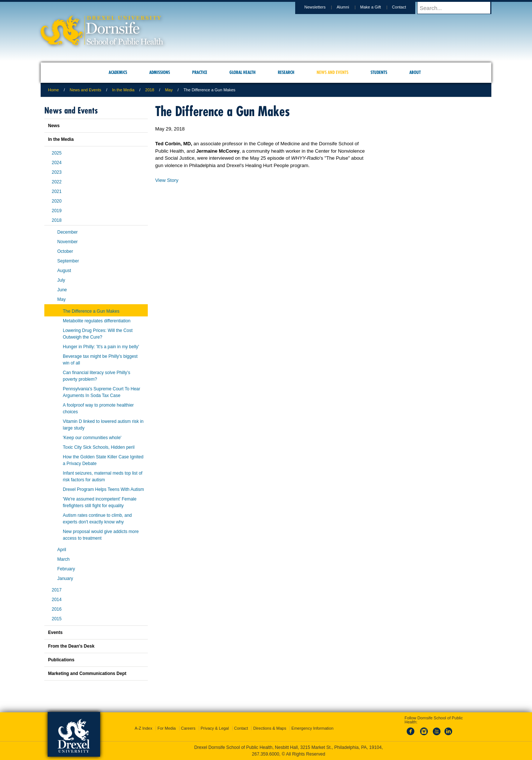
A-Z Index (143, 728)
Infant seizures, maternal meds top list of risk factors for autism (103, 476)
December (67, 232)
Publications (61, 660)
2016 (57, 609)
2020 (57, 201)
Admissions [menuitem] (160, 72)
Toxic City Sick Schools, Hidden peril (99, 447)
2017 (57, 590)
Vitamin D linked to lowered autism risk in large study (103, 425)
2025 (57, 153)
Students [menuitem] (379, 72)
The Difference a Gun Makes (91, 311)
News (54, 126)
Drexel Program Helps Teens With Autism (103, 489)
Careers (188, 728)
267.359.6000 (266, 754)
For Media (167, 728)
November (67, 242)
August (64, 271)
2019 (57, 211)
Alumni (350, 7)
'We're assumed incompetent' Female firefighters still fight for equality (100, 502)
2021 (57, 191)
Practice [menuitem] (200, 72)
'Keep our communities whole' (92, 438)
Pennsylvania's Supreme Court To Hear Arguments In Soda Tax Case (102, 392)
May (169, 90)
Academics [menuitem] (118, 72)
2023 (57, 172)
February (66, 569)
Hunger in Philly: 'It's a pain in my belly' (101, 347)
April (62, 550)
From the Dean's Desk (71, 646)
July (61, 280)
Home (53, 90)
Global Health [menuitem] (243, 72)
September (68, 261)
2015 (57, 619)
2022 (57, 182)
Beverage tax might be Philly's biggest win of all (100, 360)
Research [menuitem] (286, 72)
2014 (57, 600)
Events (55, 632)
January (65, 579)
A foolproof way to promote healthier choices (98, 408)
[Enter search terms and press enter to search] (458, 8)
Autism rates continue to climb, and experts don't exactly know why (97, 519)
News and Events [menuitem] (332, 72)
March (63, 559)
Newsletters (322, 7)
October (65, 251)
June (62, 290)
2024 (57, 163)
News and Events (86, 90)
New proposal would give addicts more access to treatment (101, 535)
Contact (406, 7)
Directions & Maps (270, 728)
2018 (150, 90)
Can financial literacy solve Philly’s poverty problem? (97, 376)
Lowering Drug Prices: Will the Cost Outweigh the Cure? (98, 334)
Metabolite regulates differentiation (97, 321)
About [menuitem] (415, 72)
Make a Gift (378, 7)
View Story (167, 180)
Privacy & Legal (215, 728)
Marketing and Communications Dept (87, 674)
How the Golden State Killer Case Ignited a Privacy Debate (103, 460)
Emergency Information (313, 728)
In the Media (123, 90)
